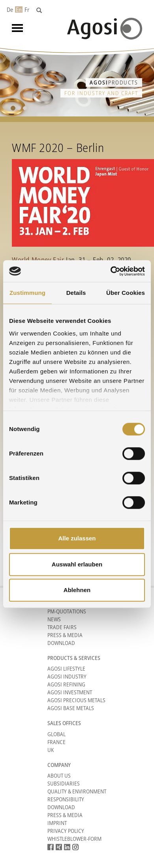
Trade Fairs (62, 627)
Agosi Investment (70, 692)
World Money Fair (38, 260)
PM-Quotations (67, 611)
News (54, 619)
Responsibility (66, 799)
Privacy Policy (66, 831)
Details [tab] (76, 293)
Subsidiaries (64, 783)
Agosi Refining (66, 684)
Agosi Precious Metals (76, 700)
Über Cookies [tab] (126, 293)
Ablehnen (77, 590)
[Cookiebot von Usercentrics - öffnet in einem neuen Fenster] (111, 271)
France (56, 742)
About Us (59, 775)
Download (61, 643)
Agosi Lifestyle (66, 668)
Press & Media (65, 635)
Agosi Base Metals (71, 708)
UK (51, 750)
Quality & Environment (77, 791)
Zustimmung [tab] (27, 293)
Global (56, 734)
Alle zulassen (77, 538)
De (10, 9)
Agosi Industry (67, 676)
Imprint (57, 823)
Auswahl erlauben (77, 564)
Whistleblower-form (74, 839)
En (19, 9)
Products (114, 82)
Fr (27, 9)
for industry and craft (101, 93)
